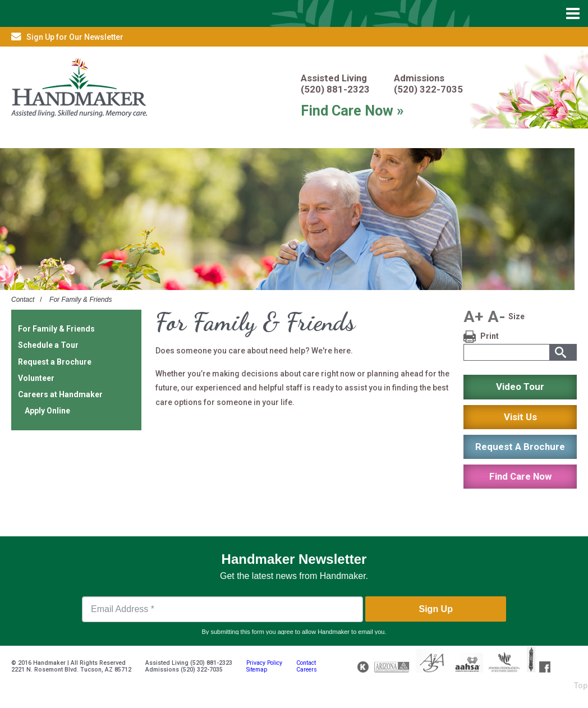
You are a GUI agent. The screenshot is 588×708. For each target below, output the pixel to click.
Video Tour (520, 387)
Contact (23, 300)
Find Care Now (520, 476)
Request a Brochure (55, 362)
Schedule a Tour (48, 345)
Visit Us (520, 417)
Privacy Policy (264, 663)
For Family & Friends (81, 300)
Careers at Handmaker (60, 394)
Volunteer (36, 378)
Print (490, 336)
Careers (307, 670)
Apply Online (47, 411)
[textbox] (506, 352)
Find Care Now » (352, 110)
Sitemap (257, 670)
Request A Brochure (520, 447)
